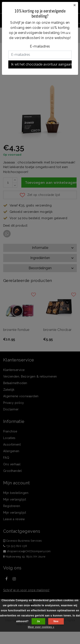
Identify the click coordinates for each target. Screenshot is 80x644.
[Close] (75, 5)
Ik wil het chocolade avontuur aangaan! (41, 64)
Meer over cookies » (41, 627)
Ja (38, 621)
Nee (56, 621)
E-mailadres (40, 46)
